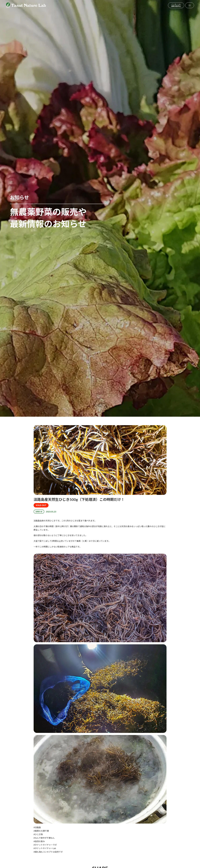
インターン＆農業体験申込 (176, 5)
